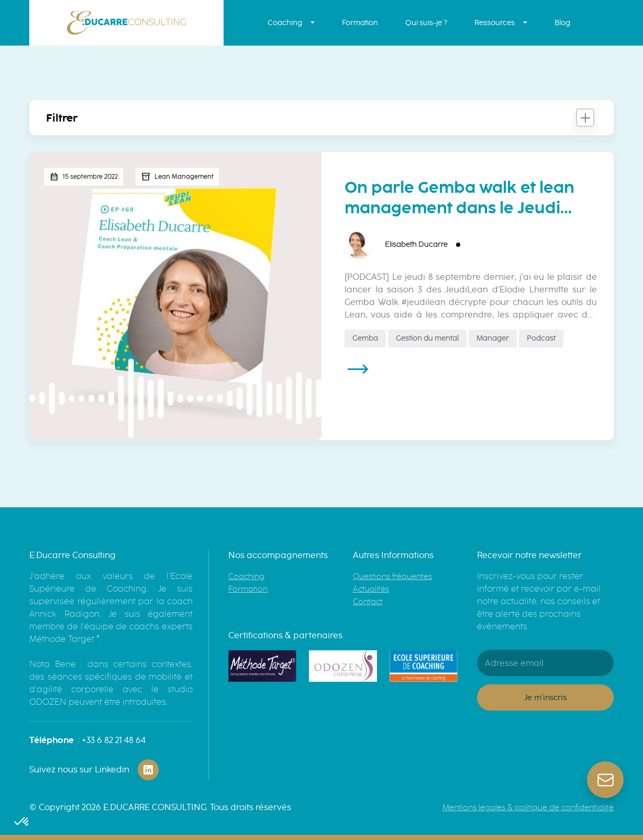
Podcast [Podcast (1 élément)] (541, 338)
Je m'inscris (545, 697)
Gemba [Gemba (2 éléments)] (365, 338)
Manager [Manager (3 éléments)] (493, 338)
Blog (562, 23)
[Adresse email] (545, 663)
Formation (360, 23)
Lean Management (184, 177)
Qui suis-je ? (426, 23)
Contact (368, 602)
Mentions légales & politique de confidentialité (528, 808)
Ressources (495, 23)
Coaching (285, 23)
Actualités (371, 589)
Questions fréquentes (392, 576)
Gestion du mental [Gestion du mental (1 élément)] (427, 338)
